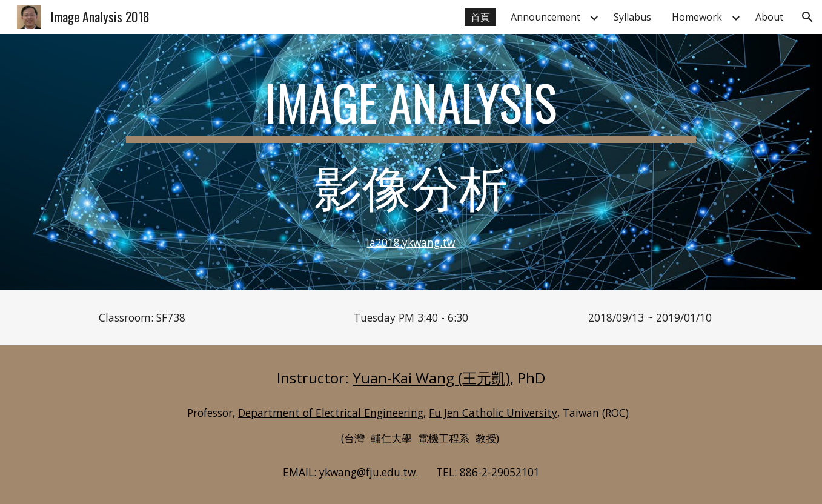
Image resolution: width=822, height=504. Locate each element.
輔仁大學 (391, 438)
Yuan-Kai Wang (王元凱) (431, 378)
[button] (807, 17)
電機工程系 (444, 438)
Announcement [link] (545, 17)
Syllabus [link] (632, 17)
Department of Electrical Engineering (331, 413)
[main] (411, 162)
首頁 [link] (480, 17)
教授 (486, 438)
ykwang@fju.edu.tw (367, 472)
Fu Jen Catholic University (493, 413)
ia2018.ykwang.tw (411, 242)
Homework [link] (697, 17)
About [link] (769, 17)
